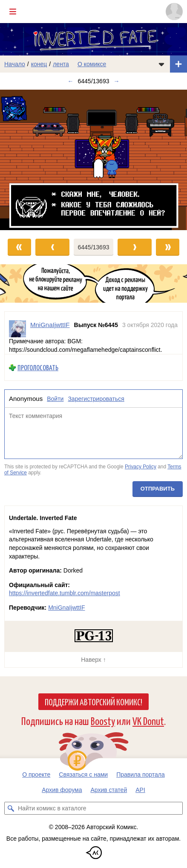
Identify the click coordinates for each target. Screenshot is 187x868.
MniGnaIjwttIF (66, 608)
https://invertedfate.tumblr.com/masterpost (65, 593)
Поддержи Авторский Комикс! (93, 701)
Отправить (158, 489)
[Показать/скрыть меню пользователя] (174, 12)
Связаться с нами (83, 774)
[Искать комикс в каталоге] (11, 808)
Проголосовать (38, 367)
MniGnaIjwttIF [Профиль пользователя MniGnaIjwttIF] (50, 325)
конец (39, 64)
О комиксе (92, 64)
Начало (15, 64)
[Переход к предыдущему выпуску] (23, 160)
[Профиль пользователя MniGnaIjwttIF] (17, 329)
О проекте (36, 774)
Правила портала (141, 774)
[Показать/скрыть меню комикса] (161, 64)
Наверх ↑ (93, 660)
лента (61, 64)
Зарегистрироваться (96, 399)
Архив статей (109, 790)
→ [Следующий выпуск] (116, 81)
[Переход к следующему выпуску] (93, 160)
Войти (55, 399)
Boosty (103, 720)
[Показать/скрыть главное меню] (13, 12)
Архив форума (62, 790)
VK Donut (148, 720)
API (140, 790)
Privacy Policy (141, 467)
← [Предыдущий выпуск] (71, 81)
